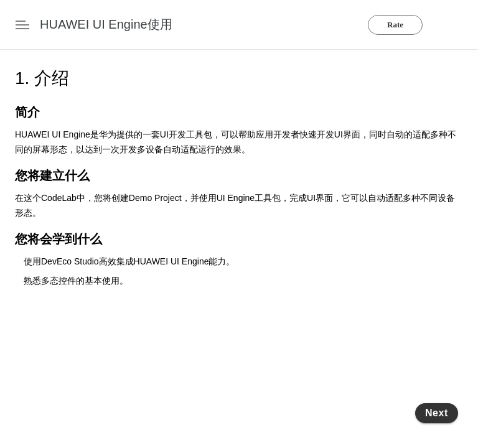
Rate (395, 25)
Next (437, 413)
